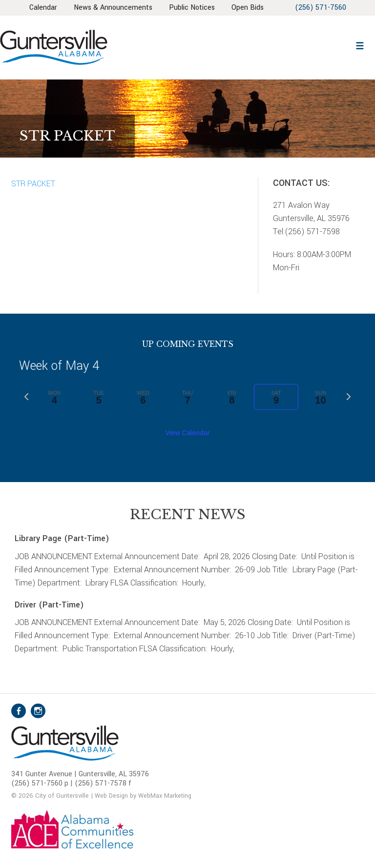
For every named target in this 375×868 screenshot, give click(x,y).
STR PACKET (33, 184)
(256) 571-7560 (321, 8)
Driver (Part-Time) (49, 605)
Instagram (38, 711)
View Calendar (188, 433)
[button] (360, 45)
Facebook (19, 711)
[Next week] (349, 397)
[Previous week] (26, 397)
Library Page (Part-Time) (62, 538)
